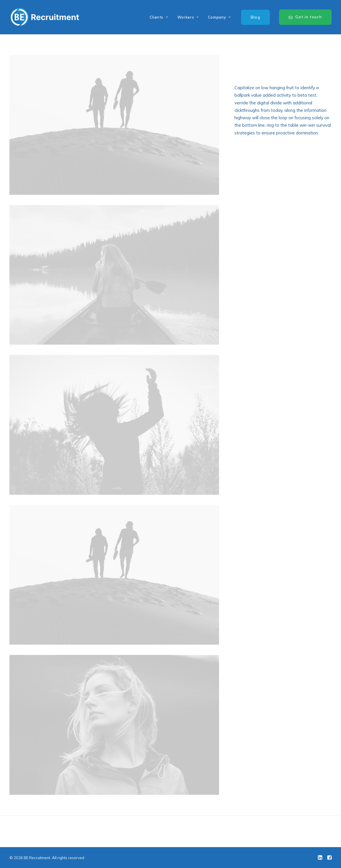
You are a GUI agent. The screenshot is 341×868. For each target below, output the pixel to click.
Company (219, 17)
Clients (159, 17)
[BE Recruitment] (44, 17)
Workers (188, 17)
